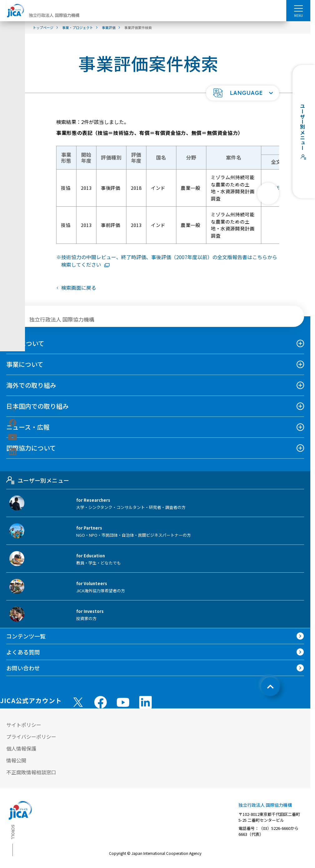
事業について (25, 364)
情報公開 (16, 760)
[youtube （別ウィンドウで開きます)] (123, 702)
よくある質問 (23, 652)
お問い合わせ (23, 668)
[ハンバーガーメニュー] (298, 8)
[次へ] (268, 194)
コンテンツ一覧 (26, 636)
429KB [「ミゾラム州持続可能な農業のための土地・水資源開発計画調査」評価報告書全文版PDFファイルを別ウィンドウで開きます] (278, 188)
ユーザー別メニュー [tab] (38, 480)
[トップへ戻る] (270, 687)
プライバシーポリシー (31, 737)
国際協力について (31, 448)
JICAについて (25, 343)
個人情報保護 (21, 748)
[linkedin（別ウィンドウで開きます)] (13, 452)
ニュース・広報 (28, 427)
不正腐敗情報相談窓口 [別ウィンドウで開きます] (31, 772)
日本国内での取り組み (37, 406)
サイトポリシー (24, 725)
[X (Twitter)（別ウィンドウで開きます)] (13, 408)
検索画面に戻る (79, 288)
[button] (243, 93)
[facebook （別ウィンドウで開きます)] (101, 702)
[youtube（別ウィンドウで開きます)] (13, 437)
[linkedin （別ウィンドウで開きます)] (145, 702)
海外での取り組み (31, 385)
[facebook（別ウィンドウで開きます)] (13, 423)
